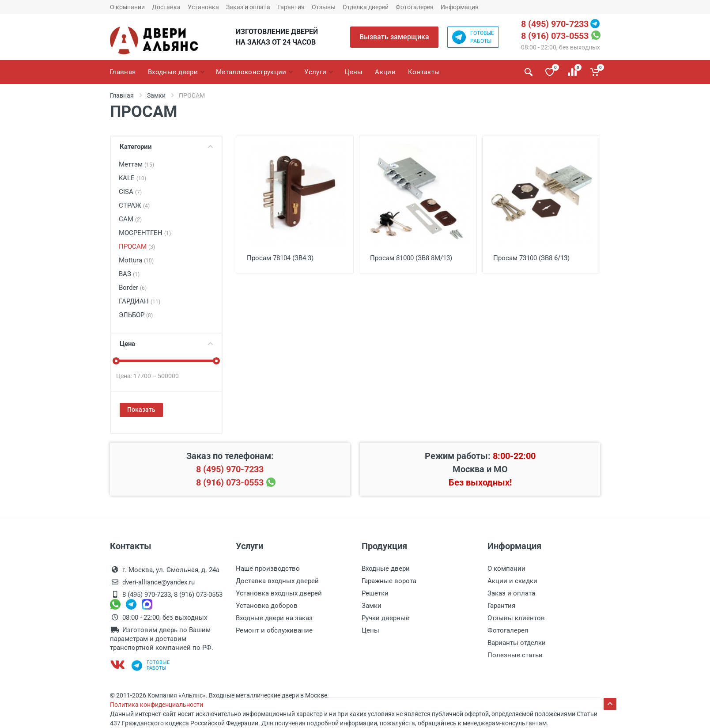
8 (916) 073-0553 (555, 36)
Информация (460, 7)
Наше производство (268, 569)
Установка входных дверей (279, 593)
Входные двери (386, 569)
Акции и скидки (512, 581)
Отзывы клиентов (516, 618)
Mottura (136, 260)
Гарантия (291, 7)
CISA (130, 192)
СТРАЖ (134, 205)
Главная (122, 95)
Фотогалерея (415, 7)
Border (133, 288)
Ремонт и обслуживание (274, 630)
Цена (166, 344)
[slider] (116, 361)
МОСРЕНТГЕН (145, 233)
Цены (370, 630)
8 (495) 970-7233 (555, 24)
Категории (166, 147)
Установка (203, 7)
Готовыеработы (473, 37)
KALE (132, 178)
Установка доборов (267, 606)
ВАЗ (129, 274)
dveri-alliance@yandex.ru (159, 582)
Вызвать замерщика (394, 37)
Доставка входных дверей (277, 581)
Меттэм (136, 164)
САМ (130, 219)
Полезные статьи (515, 655)
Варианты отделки (517, 643)
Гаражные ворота (389, 581)
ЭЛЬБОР (136, 315)
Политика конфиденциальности (157, 705)
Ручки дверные (385, 618)
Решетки (375, 593)
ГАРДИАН (140, 301)
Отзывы (324, 7)
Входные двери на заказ (274, 618)
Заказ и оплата (248, 7)
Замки (156, 95)
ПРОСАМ (137, 246)
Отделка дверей (366, 7)
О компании (127, 7)
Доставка (166, 7)
